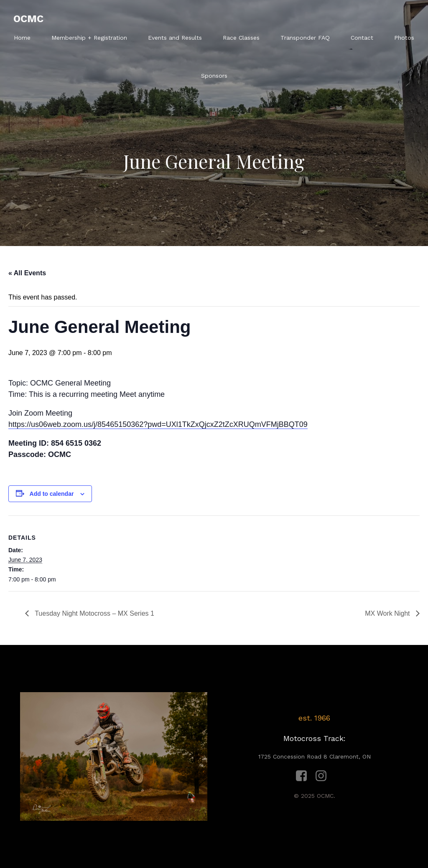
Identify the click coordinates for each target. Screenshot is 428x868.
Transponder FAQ (305, 38)
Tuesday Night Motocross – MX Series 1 (94, 613)
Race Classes (241, 38)
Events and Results (175, 38)
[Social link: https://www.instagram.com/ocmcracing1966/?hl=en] (324, 776)
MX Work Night (388, 613)
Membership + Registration (89, 38)
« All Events (27, 273)
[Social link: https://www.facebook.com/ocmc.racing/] (304, 776)
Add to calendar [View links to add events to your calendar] (52, 494)
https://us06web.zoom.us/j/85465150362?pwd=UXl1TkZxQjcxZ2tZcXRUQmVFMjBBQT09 (158, 424)
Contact (362, 38)
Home (22, 38)
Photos (404, 38)
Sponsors (214, 76)
